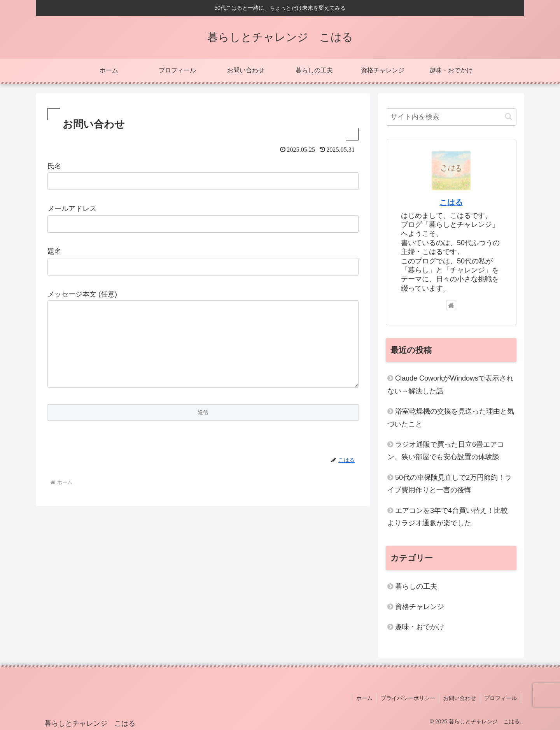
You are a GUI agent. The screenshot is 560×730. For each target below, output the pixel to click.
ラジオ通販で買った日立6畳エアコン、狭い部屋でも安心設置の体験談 (446, 451)
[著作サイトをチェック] (451, 305)
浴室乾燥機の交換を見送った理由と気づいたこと (451, 418)
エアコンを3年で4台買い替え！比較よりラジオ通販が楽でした (448, 517)
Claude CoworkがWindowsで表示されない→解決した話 (450, 384)
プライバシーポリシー (408, 698)
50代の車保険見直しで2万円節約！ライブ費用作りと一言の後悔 (450, 484)
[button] (508, 117)
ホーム (364, 698)
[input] (451, 117)
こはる (451, 202)
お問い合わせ (460, 698)
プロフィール (500, 698)
